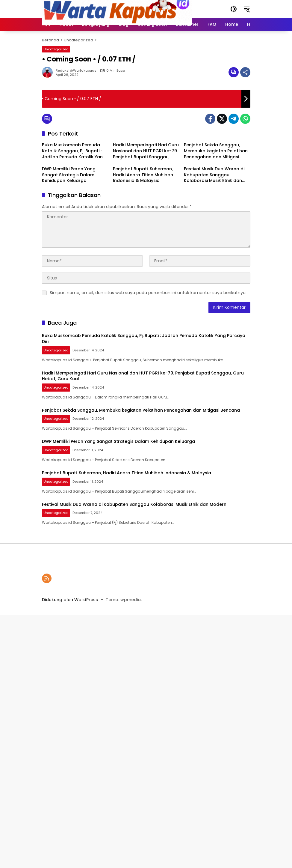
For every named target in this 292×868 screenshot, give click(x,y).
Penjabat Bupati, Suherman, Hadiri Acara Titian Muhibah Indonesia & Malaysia (143, 175)
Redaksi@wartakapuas (76, 71)
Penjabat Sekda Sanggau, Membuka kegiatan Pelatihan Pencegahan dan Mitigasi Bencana (216, 151)
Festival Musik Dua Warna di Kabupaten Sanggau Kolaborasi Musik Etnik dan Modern (214, 175)
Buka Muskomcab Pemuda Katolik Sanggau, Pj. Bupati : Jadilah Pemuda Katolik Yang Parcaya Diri (74, 151)
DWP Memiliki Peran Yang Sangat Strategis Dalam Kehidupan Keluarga (69, 175)
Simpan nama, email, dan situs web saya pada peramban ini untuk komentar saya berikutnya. (148, 293)
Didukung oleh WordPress (70, 600)
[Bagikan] (245, 72)
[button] (234, 9)
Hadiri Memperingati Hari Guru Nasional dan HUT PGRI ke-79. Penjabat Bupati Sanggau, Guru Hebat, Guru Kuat (146, 151)
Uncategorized (56, 49)
